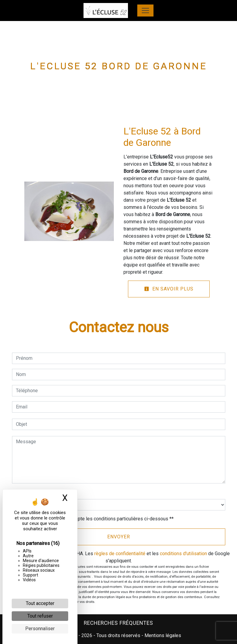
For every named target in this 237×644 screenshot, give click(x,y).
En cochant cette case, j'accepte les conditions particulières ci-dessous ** (96, 519)
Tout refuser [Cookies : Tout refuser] (40, 616)
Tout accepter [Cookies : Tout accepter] (40, 603)
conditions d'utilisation (183, 554)
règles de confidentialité (120, 554)
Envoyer (119, 537)
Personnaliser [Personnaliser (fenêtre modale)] (40, 629)
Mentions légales (162, 635)
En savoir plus (169, 289)
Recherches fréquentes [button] (118, 623)
